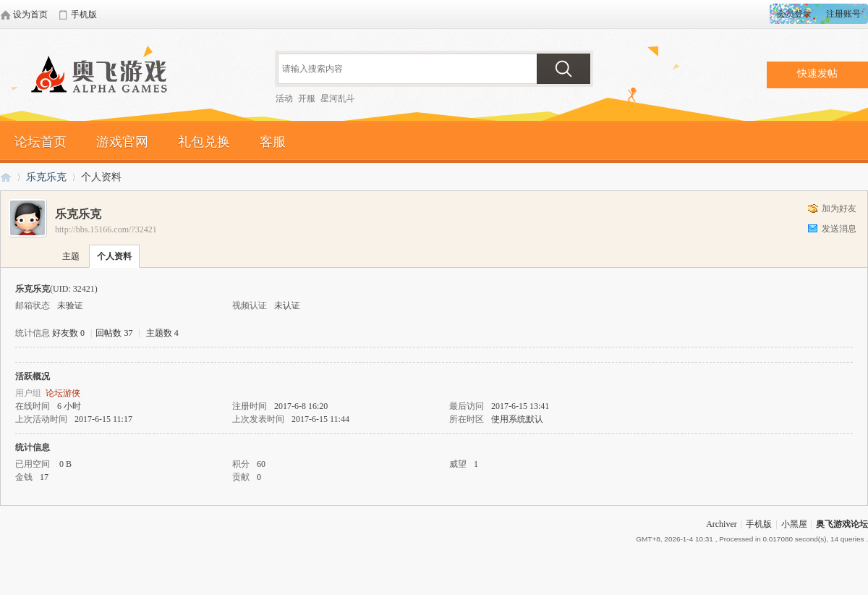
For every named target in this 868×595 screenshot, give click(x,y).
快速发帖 (817, 73)
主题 (71, 256)
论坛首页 (41, 142)
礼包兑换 (204, 142)
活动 (284, 98)
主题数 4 (162, 333)
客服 (273, 142)
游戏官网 (122, 142)
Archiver (722, 524)
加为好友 (839, 208)
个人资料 (114, 256)
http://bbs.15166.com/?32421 (106, 229)
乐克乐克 (46, 177)
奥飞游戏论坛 (105, 76)
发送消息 (839, 229)
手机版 (759, 524)
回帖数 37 (114, 333)
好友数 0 (68, 333)
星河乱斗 (338, 98)
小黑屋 (794, 524)
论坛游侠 (63, 393)
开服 (307, 98)
